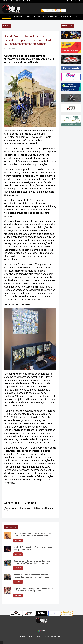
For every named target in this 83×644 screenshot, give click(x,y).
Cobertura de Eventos (49, 17)
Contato (61, 637)
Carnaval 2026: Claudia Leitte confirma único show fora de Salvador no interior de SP (33, 535)
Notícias (37, 17)
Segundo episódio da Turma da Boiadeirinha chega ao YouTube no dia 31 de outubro (33, 562)
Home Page (6, 17)
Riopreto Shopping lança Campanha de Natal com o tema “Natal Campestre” (33, 590)
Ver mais (18, 541)
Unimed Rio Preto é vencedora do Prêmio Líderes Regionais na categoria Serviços (32, 576)
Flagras (29, 17)
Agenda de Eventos (18, 17)
